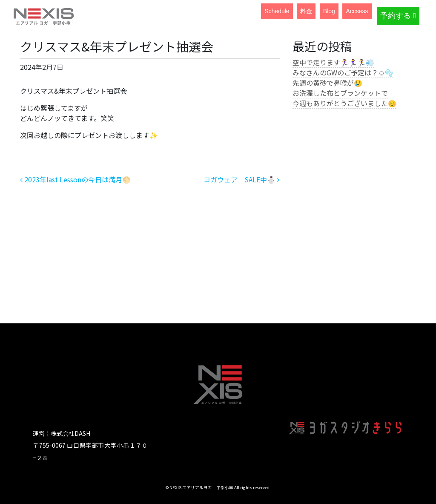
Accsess (357, 11)
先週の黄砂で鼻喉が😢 (327, 83)
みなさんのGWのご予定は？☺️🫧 (343, 72)
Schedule (277, 11)
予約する (398, 16)
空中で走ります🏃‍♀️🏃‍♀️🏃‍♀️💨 (333, 62)
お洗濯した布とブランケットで (340, 93)
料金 (306, 11)
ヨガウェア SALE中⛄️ (242, 179)
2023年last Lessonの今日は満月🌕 (75, 179)
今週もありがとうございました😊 (344, 103)
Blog (329, 11)
